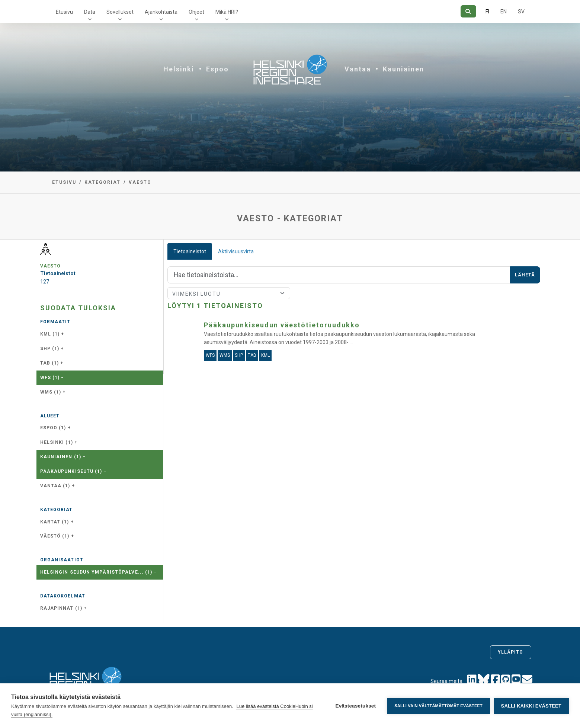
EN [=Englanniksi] (504, 12)
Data (90, 12)
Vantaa (358, 69)
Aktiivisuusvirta (236, 251)
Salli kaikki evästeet (531, 706)
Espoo (217, 69)
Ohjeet (196, 12)
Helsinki (179, 69)
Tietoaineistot (190, 251)
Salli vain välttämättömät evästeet (438, 706)
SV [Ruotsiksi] (521, 12)
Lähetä (525, 275)
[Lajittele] (229, 293)
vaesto (140, 182)
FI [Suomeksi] (487, 12)
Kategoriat (102, 182)
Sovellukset (120, 12)
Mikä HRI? (227, 12)
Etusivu (64, 12)
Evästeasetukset (355, 706)
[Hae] (468, 11)
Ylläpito (511, 652)
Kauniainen (403, 69)
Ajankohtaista (161, 12)
